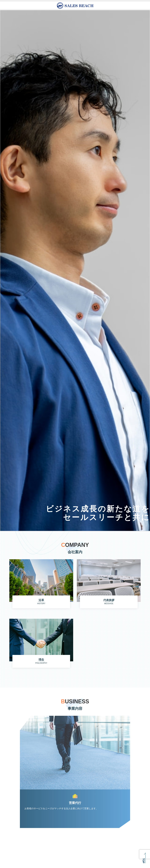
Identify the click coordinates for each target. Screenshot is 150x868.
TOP (144, 861)
